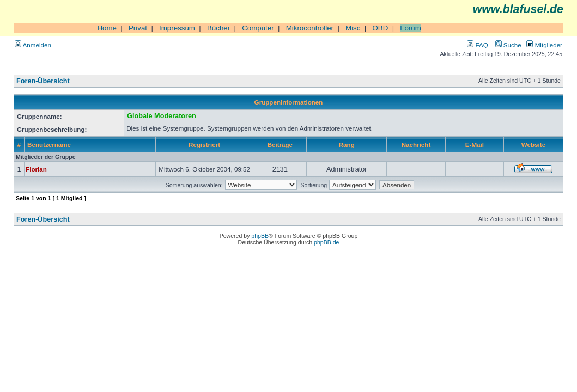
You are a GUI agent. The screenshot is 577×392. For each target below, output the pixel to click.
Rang (347, 145)
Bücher (218, 28)
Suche (508, 45)
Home (107, 28)
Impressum (177, 28)
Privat (138, 28)
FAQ (477, 45)
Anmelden (33, 45)
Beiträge (280, 145)
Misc (353, 28)
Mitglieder (544, 45)
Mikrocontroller (310, 28)
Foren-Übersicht (43, 81)
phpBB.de (326, 242)
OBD (380, 28)
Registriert (204, 145)
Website (533, 145)
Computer (258, 28)
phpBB (260, 236)
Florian (36, 169)
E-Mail (475, 145)
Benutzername (49, 145)
